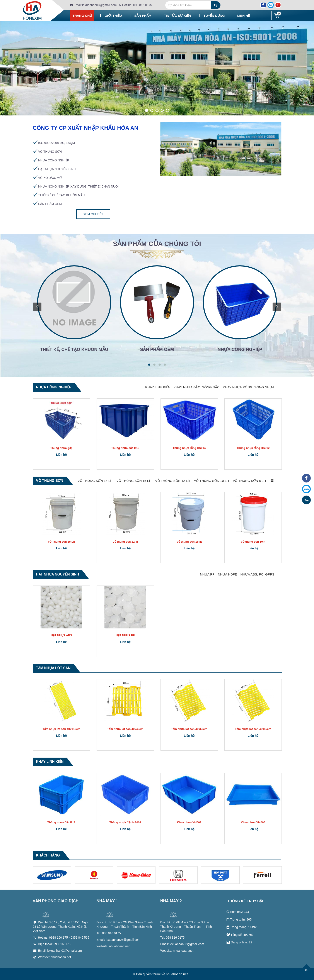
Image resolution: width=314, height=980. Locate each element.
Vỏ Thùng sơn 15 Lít (61, 542)
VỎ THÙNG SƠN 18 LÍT (95, 481)
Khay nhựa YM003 (189, 822)
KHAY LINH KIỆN (158, 387)
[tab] (157, 246)
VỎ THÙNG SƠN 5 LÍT (250, 481)
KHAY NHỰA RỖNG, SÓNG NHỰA (249, 387)
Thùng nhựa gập (61, 448)
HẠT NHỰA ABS (61, 635)
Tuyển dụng (214, 16)
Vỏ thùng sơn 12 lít (125, 542)
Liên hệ (243, 16)
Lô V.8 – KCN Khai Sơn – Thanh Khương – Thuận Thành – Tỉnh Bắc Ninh (125, 924)
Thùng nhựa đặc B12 (61, 822)
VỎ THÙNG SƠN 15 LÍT (134, 481)
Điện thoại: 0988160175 (54, 944)
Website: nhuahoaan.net (55, 957)
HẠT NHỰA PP (125, 635)
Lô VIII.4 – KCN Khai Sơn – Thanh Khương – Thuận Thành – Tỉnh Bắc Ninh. (186, 927)
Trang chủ (82, 16)
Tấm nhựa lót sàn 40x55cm (253, 729)
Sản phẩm (143, 16)
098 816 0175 (109, 933)
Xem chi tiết (93, 214)
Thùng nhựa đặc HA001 (125, 822)
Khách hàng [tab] (48, 855)
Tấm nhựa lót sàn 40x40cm (125, 729)
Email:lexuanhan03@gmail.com (93, 5)
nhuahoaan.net (113, 946)
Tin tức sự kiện (178, 16)
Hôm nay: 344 (238, 912)
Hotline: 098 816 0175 (135, 5)
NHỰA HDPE (228, 574)
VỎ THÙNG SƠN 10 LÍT (212, 481)
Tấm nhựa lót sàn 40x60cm (189, 729)
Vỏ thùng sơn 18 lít (189, 542)
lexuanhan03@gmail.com (119, 940)
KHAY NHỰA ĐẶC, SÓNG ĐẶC (197, 387)
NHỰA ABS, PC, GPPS (257, 574)
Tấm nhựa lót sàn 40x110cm (61, 729)
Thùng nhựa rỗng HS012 (253, 448)
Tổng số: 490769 (240, 935)
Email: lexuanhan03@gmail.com (60, 951)
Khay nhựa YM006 (253, 822)
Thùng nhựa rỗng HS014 (189, 448)
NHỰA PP (207, 574)
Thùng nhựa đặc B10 (125, 448)
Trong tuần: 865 (239, 919)
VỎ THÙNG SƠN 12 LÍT (173, 481)
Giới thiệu (113, 16)
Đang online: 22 (239, 942)
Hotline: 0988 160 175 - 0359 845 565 (64, 938)
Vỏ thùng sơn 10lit (253, 542)
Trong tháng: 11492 (242, 927)
